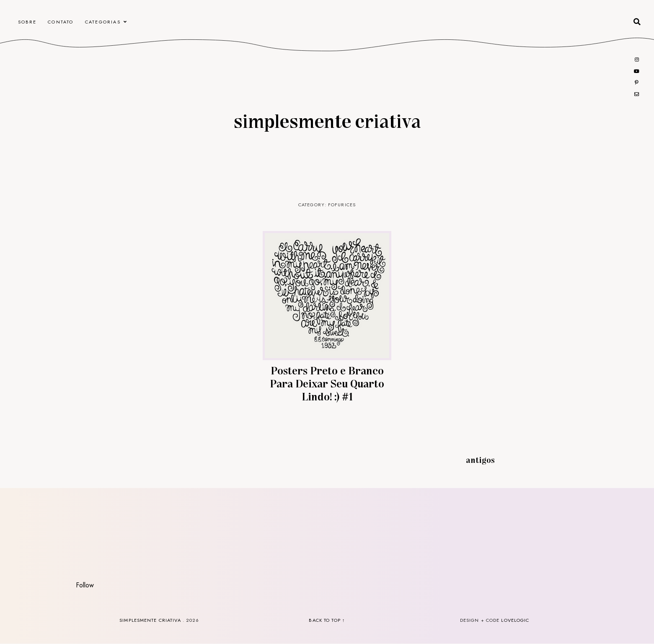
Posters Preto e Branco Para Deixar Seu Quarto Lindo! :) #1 (327, 383)
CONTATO (61, 22)
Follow (85, 585)
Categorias (103, 22)
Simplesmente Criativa (327, 120)
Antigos (480, 460)
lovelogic (515, 620)
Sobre (27, 22)
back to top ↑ (327, 620)
